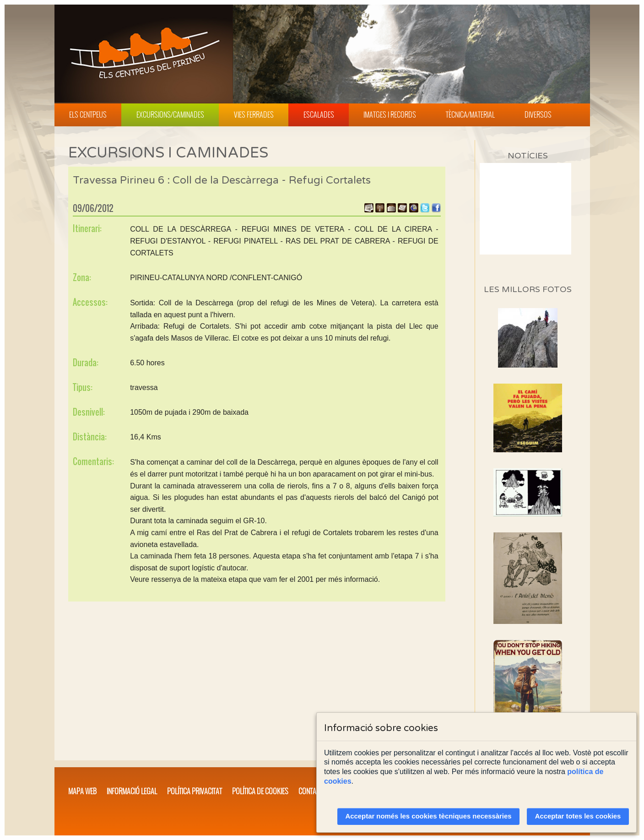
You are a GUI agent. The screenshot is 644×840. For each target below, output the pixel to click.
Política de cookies (260, 791)
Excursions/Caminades (170, 114)
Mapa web (82, 791)
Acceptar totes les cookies (578, 816)
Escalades (319, 114)
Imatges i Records (390, 114)
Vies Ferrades (254, 114)
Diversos (538, 114)
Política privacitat (195, 791)
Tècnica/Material (470, 114)
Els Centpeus (88, 114)
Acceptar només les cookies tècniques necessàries (429, 816)
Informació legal (132, 791)
